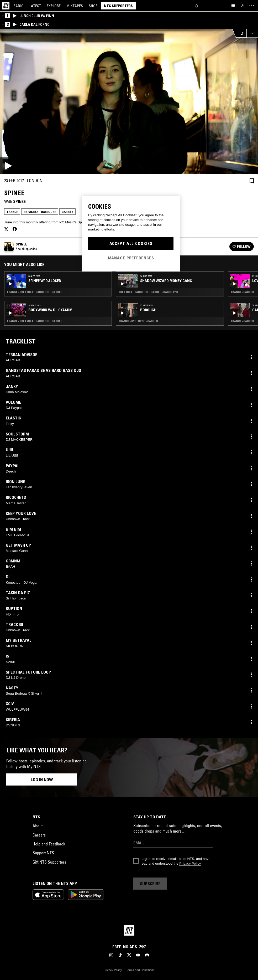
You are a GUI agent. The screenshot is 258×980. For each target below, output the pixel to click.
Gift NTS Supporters (49, 862)
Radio (19, 6)
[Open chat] (233, 6)
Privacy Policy (190, 863)
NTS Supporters (118, 6)
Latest (35, 6)
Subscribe (150, 884)
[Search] (197, 6)
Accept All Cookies (131, 243)
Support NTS (43, 853)
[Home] (6, 6)
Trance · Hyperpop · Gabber (138, 321)
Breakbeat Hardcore (40, 212)
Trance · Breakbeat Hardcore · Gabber (35, 292)
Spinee (19, 201)
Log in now (42, 779)
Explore (54, 6)
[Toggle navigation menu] (252, 6)
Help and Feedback (49, 844)
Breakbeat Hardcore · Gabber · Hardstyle (149, 292)
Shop (93, 6)
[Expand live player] (252, 33)
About (38, 826)
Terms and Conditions (140, 970)
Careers (39, 835)
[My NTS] (243, 6)
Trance (12, 212)
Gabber (67, 212)
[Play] (129, 102)
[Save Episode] (252, 181)
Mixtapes (75, 6)
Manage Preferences (131, 258)
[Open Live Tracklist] (239, 33)
